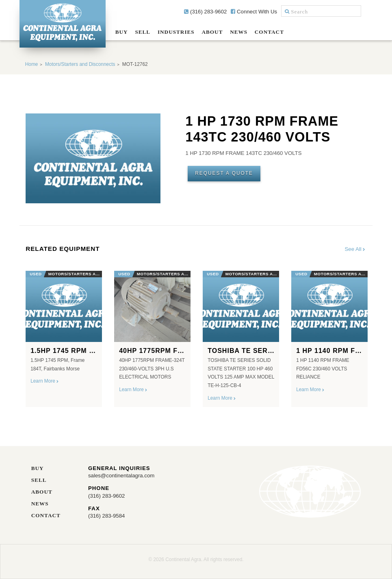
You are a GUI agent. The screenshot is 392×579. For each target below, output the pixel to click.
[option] (64, 336)
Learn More (45, 381)
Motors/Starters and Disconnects (80, 64)
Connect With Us (254, 12)
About (212, 32)
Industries (176, 32)
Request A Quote (224, 173)
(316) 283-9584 (106, 516)
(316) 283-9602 (205, 12)
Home (32, 64)
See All (356, 249)
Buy (122, 32)
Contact (269, 32)
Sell (143, 32)
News (239, 32)
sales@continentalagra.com (121, 476)
